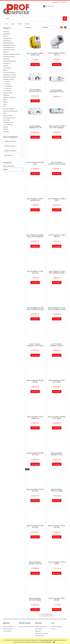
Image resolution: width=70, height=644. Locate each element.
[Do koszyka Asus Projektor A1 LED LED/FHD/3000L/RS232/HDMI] (35, 319)
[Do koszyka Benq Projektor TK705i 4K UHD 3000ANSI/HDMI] (57, 537)
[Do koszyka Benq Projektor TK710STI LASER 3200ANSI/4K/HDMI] (35, 610)
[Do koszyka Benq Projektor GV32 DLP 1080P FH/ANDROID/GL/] (57, 392)
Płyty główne (7, 34)
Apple (5, 70)
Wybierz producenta (9, 166)
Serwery (6, 66)
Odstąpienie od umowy (41, 633)
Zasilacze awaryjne (9, 109)
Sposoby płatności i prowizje (27, 626)
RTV (4, 106)
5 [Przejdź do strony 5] (52, 615)
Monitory (6, 52)
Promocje (6, 131)
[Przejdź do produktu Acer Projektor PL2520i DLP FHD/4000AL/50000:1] (35, 151)
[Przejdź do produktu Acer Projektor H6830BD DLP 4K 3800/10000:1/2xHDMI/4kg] (35, 115)
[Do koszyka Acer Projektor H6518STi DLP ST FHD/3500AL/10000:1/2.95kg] (35, 101)
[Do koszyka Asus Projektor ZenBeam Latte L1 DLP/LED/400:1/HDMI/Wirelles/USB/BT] (57, 355)
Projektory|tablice (9, 79)
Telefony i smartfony (9, 97)
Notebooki (6, 59)
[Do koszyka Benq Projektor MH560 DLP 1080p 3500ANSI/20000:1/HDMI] (57, 428)
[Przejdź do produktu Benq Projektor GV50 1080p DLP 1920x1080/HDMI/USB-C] (35, 406)
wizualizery (9, 86)
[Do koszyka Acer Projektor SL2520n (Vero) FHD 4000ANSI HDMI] (35, 246)
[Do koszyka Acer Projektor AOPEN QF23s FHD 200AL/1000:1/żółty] (35, 64)
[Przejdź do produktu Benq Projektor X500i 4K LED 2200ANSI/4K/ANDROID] (57, 587)
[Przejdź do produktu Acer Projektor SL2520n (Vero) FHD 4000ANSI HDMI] (35, 224)
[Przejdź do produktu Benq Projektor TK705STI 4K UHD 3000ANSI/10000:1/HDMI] (35, 551)
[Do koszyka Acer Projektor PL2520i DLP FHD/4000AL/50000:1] (35, 174)
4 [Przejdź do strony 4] (49, 615)
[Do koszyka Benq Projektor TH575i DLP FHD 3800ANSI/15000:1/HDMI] (35, 501)
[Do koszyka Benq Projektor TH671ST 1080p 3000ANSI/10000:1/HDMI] (57, 501)
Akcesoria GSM (8, 93)
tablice (7, 81)
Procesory (6, 32)
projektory (8, 91)
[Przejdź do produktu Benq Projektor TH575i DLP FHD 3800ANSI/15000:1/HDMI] (35, 478)
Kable (5, 104)
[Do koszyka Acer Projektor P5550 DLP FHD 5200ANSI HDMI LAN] (57, 137)
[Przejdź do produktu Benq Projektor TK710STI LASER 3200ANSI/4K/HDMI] (35, 587)
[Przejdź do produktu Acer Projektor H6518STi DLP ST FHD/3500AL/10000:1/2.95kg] (35, 79)
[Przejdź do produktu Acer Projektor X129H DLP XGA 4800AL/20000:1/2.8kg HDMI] (35, 260)
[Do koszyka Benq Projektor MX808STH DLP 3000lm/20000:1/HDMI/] (57, 464)
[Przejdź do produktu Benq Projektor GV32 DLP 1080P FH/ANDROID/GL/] (57, 369)
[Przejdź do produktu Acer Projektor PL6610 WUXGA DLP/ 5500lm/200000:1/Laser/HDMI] (35, 188)
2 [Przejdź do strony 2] (43, 615)
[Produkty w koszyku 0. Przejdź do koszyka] (49, 6)
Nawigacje (6, 95)
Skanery (6, 102)
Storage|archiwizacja (10, 75)
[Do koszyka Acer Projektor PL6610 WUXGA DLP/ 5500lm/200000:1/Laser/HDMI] (35, 210)
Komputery (6, 63)
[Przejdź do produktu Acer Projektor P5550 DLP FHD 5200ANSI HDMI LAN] (57, 115)
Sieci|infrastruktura (9, 72)
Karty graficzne (8, 38)
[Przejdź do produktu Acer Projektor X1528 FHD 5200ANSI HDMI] (57, 260)
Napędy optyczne (8, 43)
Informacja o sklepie (56, 626)
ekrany (7, 84)
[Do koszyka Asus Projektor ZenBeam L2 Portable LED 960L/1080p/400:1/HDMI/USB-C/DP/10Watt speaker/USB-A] (35, 355)
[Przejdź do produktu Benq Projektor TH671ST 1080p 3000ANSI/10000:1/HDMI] (57, 478)
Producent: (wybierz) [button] (10, 146)
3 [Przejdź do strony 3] (46, 615)
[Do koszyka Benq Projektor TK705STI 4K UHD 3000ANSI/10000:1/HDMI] (35, 573)
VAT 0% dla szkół (39, 636)
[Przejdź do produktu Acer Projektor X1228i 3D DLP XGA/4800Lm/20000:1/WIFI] (57, 224)
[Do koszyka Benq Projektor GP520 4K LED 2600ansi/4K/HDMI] (35, 392)
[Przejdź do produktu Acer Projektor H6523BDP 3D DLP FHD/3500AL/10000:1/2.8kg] (57, 79)
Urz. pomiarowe (8, 125)
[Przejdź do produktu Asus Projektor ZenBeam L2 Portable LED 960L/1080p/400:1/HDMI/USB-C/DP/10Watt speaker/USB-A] (35, 333)
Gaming (5, 127)
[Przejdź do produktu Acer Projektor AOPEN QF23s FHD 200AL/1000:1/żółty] (35, 42)
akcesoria (8, 88)
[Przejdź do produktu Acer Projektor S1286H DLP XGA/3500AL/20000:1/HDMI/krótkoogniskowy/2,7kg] (57, 188)
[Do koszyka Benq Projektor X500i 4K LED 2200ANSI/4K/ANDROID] (57, 610)
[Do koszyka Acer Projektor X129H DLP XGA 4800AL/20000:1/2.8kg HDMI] (35, 283)
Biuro (5, 113)
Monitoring (6, 120)
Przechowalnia (7, 631)
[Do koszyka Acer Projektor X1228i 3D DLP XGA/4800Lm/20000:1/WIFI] (57, 246)
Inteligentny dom (8, 122)
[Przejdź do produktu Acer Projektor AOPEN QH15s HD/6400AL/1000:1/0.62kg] (57, 42)
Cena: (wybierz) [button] (8, 155)
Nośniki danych (8, 116)
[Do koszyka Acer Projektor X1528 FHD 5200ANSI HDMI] (57, 283)
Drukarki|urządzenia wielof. (12, 54)
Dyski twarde (7, 41)
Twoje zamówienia (8, 626)
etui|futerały (7, 68)
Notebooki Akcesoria (9, 61)
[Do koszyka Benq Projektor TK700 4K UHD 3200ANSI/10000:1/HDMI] (35, 537)
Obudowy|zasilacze (9, 45)
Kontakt (53, 629)
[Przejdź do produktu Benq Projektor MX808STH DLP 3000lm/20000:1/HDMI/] (57, 442)
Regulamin (38, 631)
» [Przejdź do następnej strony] (55, 615)
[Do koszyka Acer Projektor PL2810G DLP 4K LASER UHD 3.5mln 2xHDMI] (57, 174)
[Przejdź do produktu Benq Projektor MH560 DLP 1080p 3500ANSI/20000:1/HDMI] (57, 406)
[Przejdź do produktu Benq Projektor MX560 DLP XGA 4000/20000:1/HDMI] (35, 442)
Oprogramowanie (8, 47)
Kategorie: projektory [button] (10, 141)
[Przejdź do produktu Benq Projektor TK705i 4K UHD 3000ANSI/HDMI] (57, 515)
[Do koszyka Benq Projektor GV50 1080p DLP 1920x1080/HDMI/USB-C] (35, 428)
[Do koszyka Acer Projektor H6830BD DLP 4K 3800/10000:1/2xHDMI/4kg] (35, 137)
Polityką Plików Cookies (46, 640)
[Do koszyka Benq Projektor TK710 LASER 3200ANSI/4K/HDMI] (57, 573)
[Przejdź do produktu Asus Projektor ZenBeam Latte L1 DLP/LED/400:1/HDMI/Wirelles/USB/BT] (57, 333)
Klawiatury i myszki (9, 50)
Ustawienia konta (8, 629)
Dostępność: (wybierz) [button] (10, 151)
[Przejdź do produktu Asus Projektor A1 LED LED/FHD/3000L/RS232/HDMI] (35, 297)
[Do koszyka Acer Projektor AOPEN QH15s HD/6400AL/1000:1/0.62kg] (57, 64)
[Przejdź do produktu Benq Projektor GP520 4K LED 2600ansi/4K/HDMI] (35, 369)
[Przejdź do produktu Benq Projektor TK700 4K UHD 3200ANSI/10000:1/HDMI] (35, 515)
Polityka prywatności (41, 626)
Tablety (5, 100)
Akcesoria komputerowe (10, 111)
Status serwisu (39, 629)
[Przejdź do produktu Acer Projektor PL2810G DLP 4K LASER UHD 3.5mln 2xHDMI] (57, 151)
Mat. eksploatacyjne (9, 118)
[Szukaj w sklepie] (33, 19)
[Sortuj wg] (50, 27)
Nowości (6, 129)
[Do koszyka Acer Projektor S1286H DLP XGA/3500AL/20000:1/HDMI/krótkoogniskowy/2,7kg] (57, 210)
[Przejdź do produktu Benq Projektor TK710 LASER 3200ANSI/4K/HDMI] (57, 551)
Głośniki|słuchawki (9, 57)
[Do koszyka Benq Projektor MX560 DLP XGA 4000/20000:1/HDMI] (35, 464)
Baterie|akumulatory (9, 77)
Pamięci (5, 36)
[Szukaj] (65, 19)
